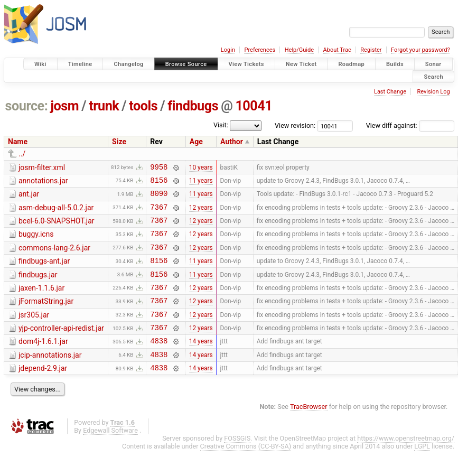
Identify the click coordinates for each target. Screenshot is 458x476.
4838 (159, 363)
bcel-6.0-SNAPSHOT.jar (57, 227)
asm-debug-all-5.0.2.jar (56, 212)
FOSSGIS (237, 464)
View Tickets (246, 64)
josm (64, 106)
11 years (201, 183)
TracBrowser (309, 432)
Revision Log (433, 92)
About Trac (337, 50)
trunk (104, 106)
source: (27, 106)
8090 (159, 198)
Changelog (128, 64)
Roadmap (351, 64)
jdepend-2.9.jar (43, 392)
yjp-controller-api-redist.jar (61, 347)
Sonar (433, 64)
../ (22, 154)
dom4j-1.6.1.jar (43, 362)
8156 (159, 183)
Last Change (390, 92)
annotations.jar (43, 182)
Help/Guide (299, 50)
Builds (395, 64)
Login (228, 50)
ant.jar (29, 197)
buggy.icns (36, 242)
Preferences (260, 50)
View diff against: (410, 125)
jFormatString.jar (46, 317)
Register (371, 50)
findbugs (193, 106)
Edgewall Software (110, 456)
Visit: (221, 125)
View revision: (295, 125)
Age (196, 142)
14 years (201, 363)
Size (119, 142)
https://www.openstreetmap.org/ (406, 464)
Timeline (80, 64)
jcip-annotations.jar (50, 377)
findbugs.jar (38, 287)
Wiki (40, 64)
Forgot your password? (420, 50)
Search (433, 76)
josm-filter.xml (42, 167)
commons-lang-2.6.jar (54, 257)
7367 (159, 213)
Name (18, 142)
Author (232, 142)
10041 (254, 106)
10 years (201, 168)
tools (143, 106)
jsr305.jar (34, 332)
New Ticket (301, 64)
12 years (201, 213)
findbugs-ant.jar (44, 272)
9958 (159, 168)
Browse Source (186, 64)
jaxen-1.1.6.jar (41, 302)
